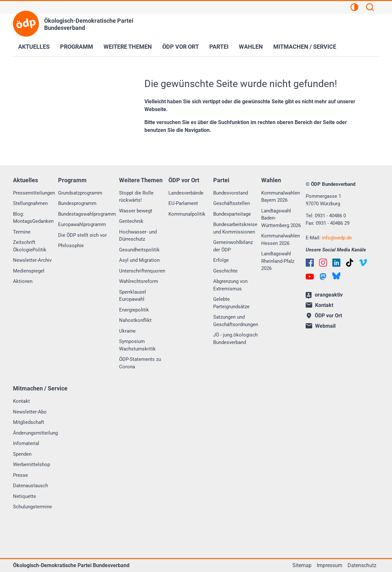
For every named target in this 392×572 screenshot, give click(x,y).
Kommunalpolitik (187, 214)
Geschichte (225, 271)
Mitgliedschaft (29, 422)
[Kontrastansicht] (354, 8)
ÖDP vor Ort (181, 47)
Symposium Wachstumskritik (137, 345)
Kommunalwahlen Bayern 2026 (281, 197)
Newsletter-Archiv (32, 260)
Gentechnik (131, 221)
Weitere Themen (128, 47)
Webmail (321, 326)
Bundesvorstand (231, 193)
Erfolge (221, 260)
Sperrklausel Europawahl (133, 296)
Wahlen (251, 47)
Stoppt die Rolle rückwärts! (136, 197)
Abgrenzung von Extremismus (230, 285)
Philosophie (71, 246)
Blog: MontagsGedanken (33, 218)
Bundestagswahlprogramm (87, 214)
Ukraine (127, 331)
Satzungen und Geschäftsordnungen (236, 321)
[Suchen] (370, 8)
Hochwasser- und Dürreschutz (138, 236)
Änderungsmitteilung (35, 433)
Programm (77, 47)
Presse (20, 475)
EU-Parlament (183, 203)
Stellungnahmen (30, 203)
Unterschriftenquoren (142, 271)
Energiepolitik (134, 310)
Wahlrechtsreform (139, 281)
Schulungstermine (32, 507)
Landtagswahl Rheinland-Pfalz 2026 (278, 261)
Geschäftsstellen (232, 203)
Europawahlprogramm (82, 224)
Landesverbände (186, 193)
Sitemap (302, 565)
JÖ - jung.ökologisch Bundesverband (235, 339)
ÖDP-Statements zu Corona (140, 363)
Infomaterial (26, 443)
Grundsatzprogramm (80, 193)
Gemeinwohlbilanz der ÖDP (233, 246)
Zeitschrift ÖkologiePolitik (30, 246)
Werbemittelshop (31, 464)
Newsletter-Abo (30, 412)
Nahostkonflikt (135, 320)
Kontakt (21, 401)
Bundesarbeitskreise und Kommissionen (235, 228)
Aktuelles (34, 47)
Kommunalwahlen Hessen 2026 (281, 240)
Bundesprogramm (77, 203)
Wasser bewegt (136, 211)
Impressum (330, 565)
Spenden (22, 454)
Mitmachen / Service (305, 47)
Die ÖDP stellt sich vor (82, 235)
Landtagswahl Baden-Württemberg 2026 (281, 218)
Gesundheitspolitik (139, 250)
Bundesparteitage (232, 214)
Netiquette (24, 496)
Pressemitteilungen (34, 193)
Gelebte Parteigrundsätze (231, 303)
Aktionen (23, 281)
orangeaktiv (324, 295)
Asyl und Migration (139, 260)
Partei (219, 47)
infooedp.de (337, 238)
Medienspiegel (29, 271)
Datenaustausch (31, 486)
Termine (22, 232)
